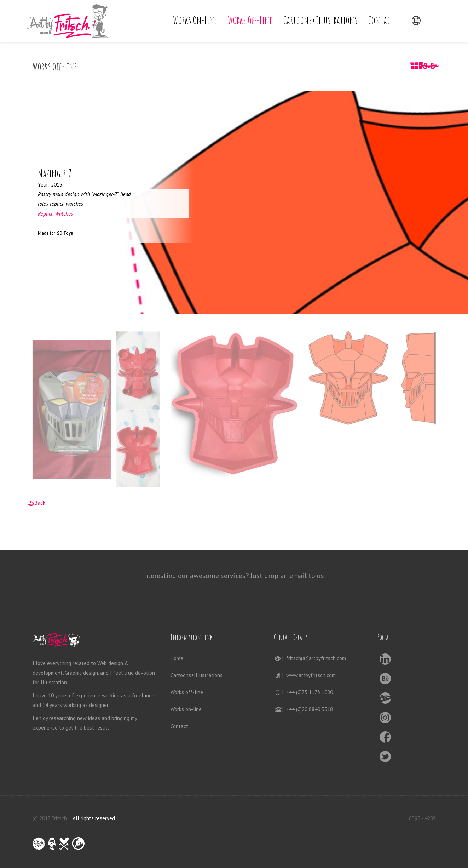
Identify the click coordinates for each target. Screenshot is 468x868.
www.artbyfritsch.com (311, 675)
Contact (381, 20)
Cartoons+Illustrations (320, 20)
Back (40, 503)
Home (177, 658)
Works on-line (195, 20)
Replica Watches (55, 214)
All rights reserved (94, 818)
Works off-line (250, 20)
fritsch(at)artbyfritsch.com (316, 658)
